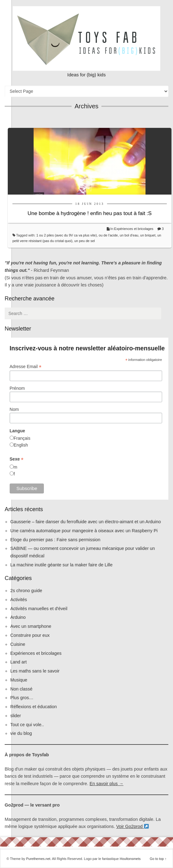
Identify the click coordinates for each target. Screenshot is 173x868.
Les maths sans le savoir (35, 671)
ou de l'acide (108, 235)
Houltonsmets (130, 859)
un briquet (148, 235)
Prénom (17, 388)
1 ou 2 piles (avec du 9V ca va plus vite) (67, 235)
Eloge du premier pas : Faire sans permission (55, 540)
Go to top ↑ (158, 859)
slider (16, 716)
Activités (19, 600)
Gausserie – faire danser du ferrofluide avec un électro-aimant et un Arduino (86, 522)
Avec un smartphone (31, 626)
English (21, 445)
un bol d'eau (129, 235)
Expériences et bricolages (134, 229)
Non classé (21, 689)
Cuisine (18, 644)
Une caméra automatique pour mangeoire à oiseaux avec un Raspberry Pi (84, 531)
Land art (19, 662)
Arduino (18, 617)
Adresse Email (26, 367)
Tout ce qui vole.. (27, 725)
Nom (14, 409)
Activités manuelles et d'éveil (39, 609)
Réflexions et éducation (34, 707)
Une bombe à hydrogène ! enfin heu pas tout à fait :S (90, 213)
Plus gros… (22, 698)
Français (22, 438)
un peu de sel (85, 241)
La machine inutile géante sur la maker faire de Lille (61, 565)
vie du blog (21, 733)
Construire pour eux (30, 635)
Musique (19, 680)
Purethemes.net (38, 859)
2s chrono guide (26, 591)
